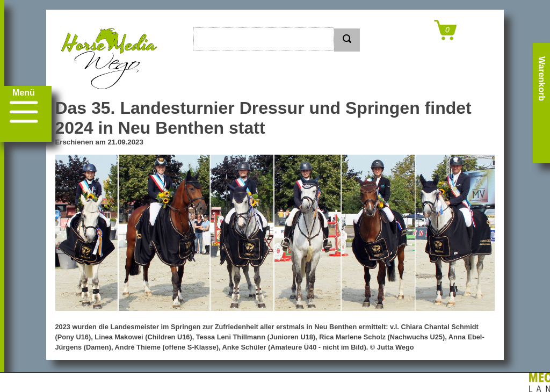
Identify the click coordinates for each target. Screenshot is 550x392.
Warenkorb (542, 79)
